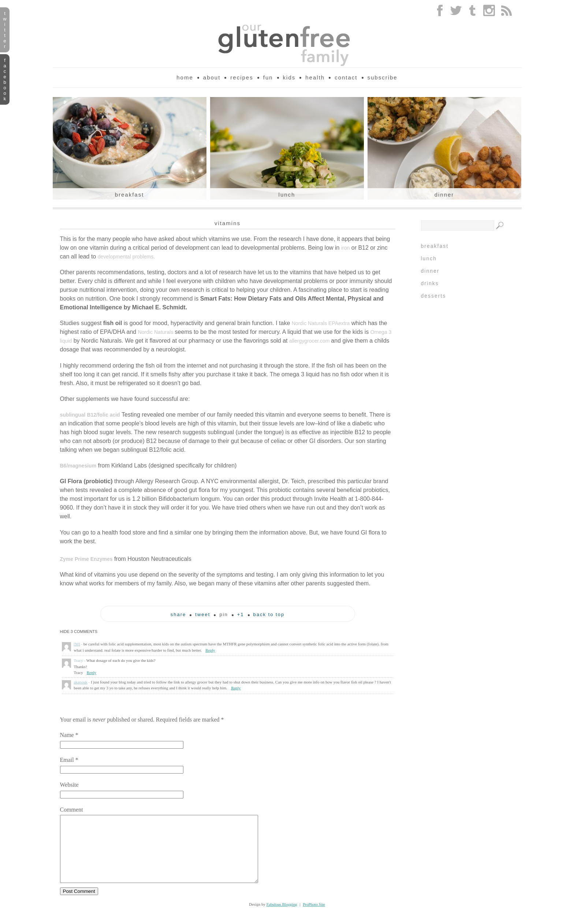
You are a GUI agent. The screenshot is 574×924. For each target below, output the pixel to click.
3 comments (79, 631)
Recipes (242, 77)
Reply (210, 650)
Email (67, 760)
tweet (203, 615)
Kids (289, 77)
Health (315, 77)
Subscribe (383, 77)
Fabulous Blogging (282, 917)
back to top (269, 615)
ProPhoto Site (314, 917)
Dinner (444, 195)
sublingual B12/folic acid (90, 415)
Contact (346, 77)
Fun (268, 77)
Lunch (287, 195)
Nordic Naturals (156, 332)
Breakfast (130, 195)
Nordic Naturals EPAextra (321, 323)
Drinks (430, 283)
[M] (77, 644)
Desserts (434, 296)
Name (67, 735)
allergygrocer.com (310, 341)
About (212, 77)
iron (345, 248)
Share (178, 615)
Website (69, 785)
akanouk (81, 682)
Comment (72, 810)
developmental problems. (126, 257)
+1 (241, 615)
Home (185, 77)
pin (223, 615)
